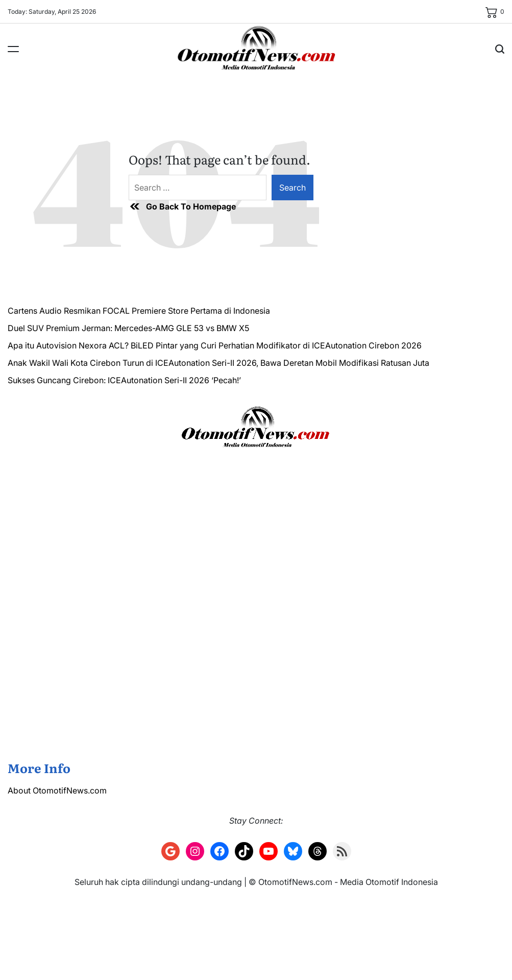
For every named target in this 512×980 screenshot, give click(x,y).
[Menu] (13, 49)
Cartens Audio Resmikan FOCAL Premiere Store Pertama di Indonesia (139, 311)
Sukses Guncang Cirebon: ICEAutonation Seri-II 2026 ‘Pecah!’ (124, 380)
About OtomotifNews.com (57, 790)
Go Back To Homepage (182, 206)
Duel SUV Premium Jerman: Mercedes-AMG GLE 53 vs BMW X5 (128, 328)
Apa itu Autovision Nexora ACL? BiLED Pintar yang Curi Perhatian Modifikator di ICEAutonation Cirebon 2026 (215, 345)
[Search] (500, 49)
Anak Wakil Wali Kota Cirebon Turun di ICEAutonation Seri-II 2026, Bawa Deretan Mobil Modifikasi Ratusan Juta (218, 363)
